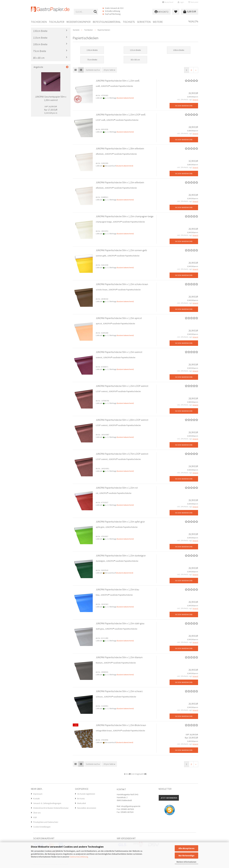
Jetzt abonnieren (169, 798)
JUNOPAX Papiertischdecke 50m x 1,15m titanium (119, 657)
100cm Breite (40, 44)
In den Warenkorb (184, 106)
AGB (35, 817)
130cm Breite (40, 31)
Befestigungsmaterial (107, 22)
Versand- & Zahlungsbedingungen (47, 803)
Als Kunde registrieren (86, 794)
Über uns (37, 813)
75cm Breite (40, 51)
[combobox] (93, 70)
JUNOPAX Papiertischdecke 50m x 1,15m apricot (119, 318)
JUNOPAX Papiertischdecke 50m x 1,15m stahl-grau (120, 623)
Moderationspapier (78, 22)
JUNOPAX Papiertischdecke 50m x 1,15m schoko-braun (122, 284)
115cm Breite (40, 38)
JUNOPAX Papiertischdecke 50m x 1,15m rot (117, 488)
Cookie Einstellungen (42, 827)
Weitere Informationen (186, 862)
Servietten (144, 22)
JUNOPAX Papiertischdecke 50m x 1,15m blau (117, 589)
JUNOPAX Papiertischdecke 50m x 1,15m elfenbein (120, 182)
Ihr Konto (81, 799)
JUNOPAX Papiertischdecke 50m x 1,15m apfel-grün (120, 522)
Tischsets (129, 22)
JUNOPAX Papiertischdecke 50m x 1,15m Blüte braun (121, 725)
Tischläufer (57, 22)
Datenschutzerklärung (79, 857)
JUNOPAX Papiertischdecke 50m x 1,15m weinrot (119, 352)
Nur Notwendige (186, 856)
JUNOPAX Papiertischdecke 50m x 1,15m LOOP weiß (121, 115)
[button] (168, 2)
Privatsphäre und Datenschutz (46, 822)
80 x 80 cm (39, 58)
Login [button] (181, 2)
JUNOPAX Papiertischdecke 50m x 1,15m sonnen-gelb (121, 250)
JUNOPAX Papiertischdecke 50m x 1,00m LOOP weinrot (122, 420)
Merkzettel (193, 2)
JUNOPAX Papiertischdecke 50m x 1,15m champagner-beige (125, 216)
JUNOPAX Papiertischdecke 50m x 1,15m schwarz (119, 691)
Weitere (158, 22)
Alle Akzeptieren (186, 848)
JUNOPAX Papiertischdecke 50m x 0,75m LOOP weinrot (122, 454)
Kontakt (36, 799)
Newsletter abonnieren (87, 808)
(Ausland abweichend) (125, 98)
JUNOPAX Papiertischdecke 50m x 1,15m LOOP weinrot (122, 386)
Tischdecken (39, 22)
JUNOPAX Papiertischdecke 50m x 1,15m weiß (118, 81)
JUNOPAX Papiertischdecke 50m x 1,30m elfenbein (120, 148)
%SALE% (193, 21)
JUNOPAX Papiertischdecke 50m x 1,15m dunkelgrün (121, 556)
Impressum (38, 794)
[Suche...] (95, 12)
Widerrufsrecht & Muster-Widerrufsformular (51, 808)
